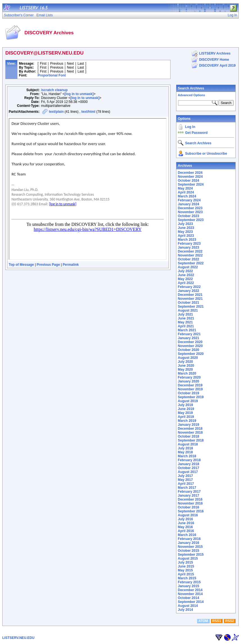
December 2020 (190, 342)
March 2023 (187, 240)
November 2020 (190, 346)
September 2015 (191, 555)
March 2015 (187, 578)
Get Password (196, 133)
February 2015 (189, 582)
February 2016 (189, 539)
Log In (190, 127)
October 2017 (188, 468)
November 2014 (190, 594)
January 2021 (188, 338)
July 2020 (185, 362)
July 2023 (185, 224)
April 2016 (186, 531)
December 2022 (190, 251)
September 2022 (191, 263)
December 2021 (190, 295)
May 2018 (185, 452)
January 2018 (188, 464)
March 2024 (187, 196)
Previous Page (48, 265)
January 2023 (188, 247)
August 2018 (188, 444)
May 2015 (185, 570)
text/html (88, 112)
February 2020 (189, 377)
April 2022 (186, 283)
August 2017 (188, 472)
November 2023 (190, 212)
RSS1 (217, 621)
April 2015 (186, 574)
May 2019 (185, 413)
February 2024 (189, 200)
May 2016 (185, 527)
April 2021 (186, 326)
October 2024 (188, 181)
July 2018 (185, 448)
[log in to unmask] (79, 94)
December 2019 (190, 385)
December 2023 (190, 208)
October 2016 (188, 507)
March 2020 (187, 373)
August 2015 (188, 559)
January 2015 (188, 586)
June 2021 (186, 318)
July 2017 (185, 476)
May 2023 (185, 232)
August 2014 (188, 606)
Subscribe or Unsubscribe (206, 154)
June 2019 (186, 409)
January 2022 (188, 291)
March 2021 (187, 330)
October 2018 (188, 436)
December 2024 (190, 173)
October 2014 (188, 598)
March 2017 (187, 488)
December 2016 (190, 499)
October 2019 (188, 393)
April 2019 (186, 417)
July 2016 (185, 519)
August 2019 (188, 401)
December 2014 (190, 590)
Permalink (71, 265)
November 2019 (190, 389)
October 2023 (188, 216)
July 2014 (185, 610)
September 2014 (191, 602)
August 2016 (188, 515)
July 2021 (185, 314)
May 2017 (185, 480)
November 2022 (190, 255)
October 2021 (188, 303)
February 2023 (189, 244)
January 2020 (188, 381)
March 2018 (187, 456)
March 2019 (187, 421)
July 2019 (185, 405)
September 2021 (191, 307)
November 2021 (190, 299)
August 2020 (188, 358)
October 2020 (188, 350)
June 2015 (186, 566)
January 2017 (188, 496)
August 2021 (188, 310)
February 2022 (189, 287)
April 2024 (186, 192)
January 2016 (188, 543)
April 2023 (186, 236)
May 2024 (185, 188)
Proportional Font (52, 75)
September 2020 (191, 354)
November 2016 (190, 503)
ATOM (203, 621)
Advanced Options (191, 95)
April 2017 (186, 484)
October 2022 (188, 259)
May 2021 (185, 322)
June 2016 (186, 523)
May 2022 (185, 279)
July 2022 (185, 271)
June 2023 (186, 228)
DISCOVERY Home (214, 60)
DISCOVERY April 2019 (217, 66)
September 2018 (191, 440)
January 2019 (188, 425)
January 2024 (188, 204)
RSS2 (230, 621)
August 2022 (188, 267)
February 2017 (189, 492)
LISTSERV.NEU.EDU (18, 638)
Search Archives (191, 88)
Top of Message (21, 265)
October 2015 (188, 551)
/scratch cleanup (54, 90)
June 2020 (186, 366)
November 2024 (190, 177)
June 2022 (186, 275)
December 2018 (190, 429)
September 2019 (191, 397)
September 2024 (191, 184)
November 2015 (190, 547)
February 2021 (189, 334)
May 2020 (185, 370)
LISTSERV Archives (215, 53)
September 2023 (191, 220)
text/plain (56, 112)
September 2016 (191, 511)
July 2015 (185, 562)
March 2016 (187, 535)
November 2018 (190, 433)
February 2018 (189, 460)
